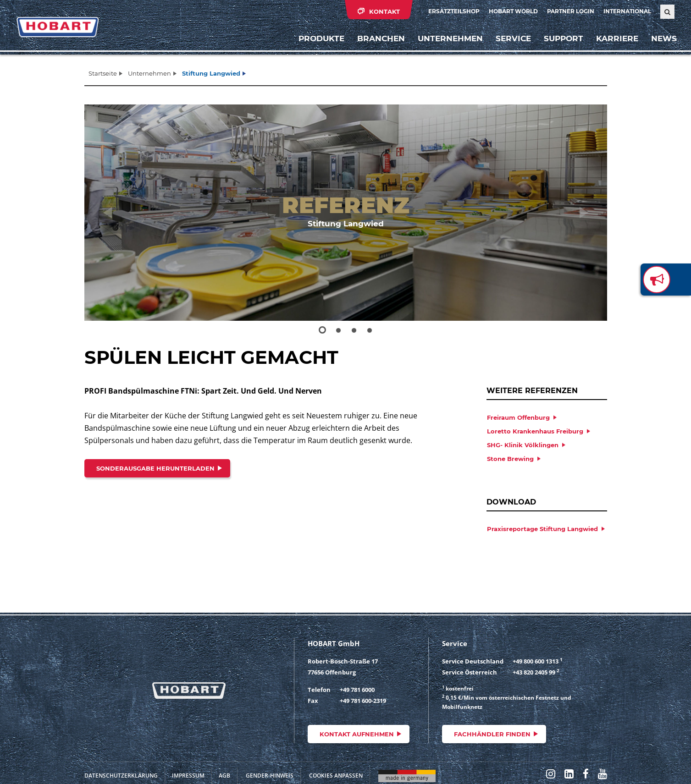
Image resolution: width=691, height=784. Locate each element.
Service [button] (511, 44)
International (627, 11)
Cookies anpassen (336, 776)
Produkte (319, 44)
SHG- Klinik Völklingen (523, 445)
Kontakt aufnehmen (357, 734)
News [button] (662, 44)
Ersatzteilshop (454, 11)
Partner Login (571, 11)
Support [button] (561, 44)
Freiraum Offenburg (518, 417)
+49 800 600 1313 (536, 661)
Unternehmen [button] (448, 44)
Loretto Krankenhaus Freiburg (535, 431)
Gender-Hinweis (270, 776)
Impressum (188, 776)
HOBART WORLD (513, 11)
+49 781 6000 (357, 690)
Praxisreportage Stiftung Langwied (542, 529)
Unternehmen (149, 73)
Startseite (103, 73)
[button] (111, 213)
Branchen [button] (379, 44)
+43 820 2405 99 (534, 672)
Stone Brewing (510, 459)
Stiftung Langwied (211, 73)
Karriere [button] (615, 44)
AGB (224, 776)
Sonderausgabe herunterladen (155, 468)
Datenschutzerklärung (121, 776)
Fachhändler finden (492, 734)
